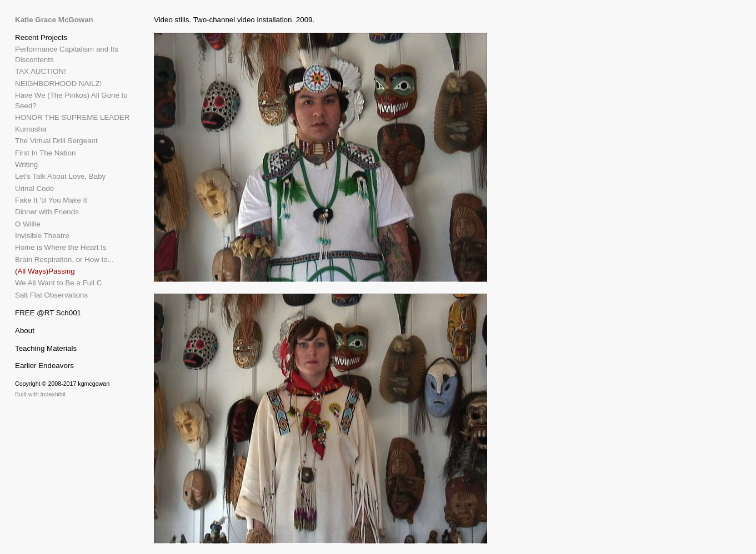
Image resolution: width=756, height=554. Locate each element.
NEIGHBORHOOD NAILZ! (58, 84)
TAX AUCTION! (41, 71)
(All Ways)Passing (45, 271)
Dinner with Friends (47, 212)
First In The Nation (45, 153)
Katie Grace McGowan (54, 20)
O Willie (28, 224)
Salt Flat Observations (51, 295)
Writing (26, 165)
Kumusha (31, 129)
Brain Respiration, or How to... (64, 260)
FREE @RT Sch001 (48, 313)
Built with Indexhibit (40, 394)
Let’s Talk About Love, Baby (60, 176)
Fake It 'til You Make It (51, 200)
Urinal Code (34, 188)
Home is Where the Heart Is (61, 247)
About (25, 331)
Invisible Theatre (42, 236)
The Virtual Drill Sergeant (56, 141)
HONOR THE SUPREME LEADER (72, 117)
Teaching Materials (46, 348)
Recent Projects (41, 37)
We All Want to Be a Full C (58, 283)
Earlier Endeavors (44, 366)
